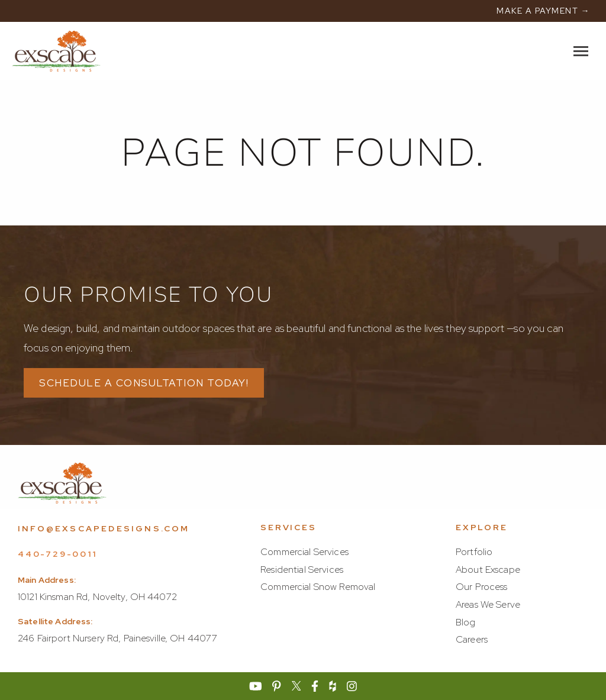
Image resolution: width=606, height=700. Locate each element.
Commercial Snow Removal (318, 587)
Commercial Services (304, 552)
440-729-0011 (57, 554)
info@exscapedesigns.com (104, 528)
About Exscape (488, 570)
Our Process (482, 587)
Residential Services (302, 570)
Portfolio (474, 552)
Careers (472, 639)
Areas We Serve (488, 604)
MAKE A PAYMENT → (543, 11)
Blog (466, 622)
